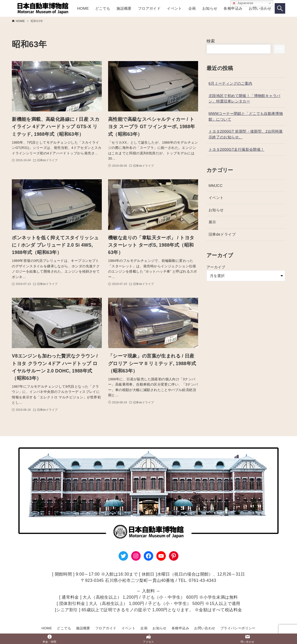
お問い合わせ (205, 628)
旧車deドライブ (222, 234)
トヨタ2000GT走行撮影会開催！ (237, 149)
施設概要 (83, 628)
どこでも (64, 628)
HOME (47, 628)
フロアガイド (106, 628)
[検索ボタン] (280, 8)
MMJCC (216, 186)
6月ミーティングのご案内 (230, 83)
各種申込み (180, 628)
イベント (216, 198)
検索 (211, 41)
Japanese (243, 3)
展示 (212, 222)
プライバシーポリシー (238, 628)
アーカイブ (216, 267)
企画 (144, 628)
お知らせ (216, 210)
